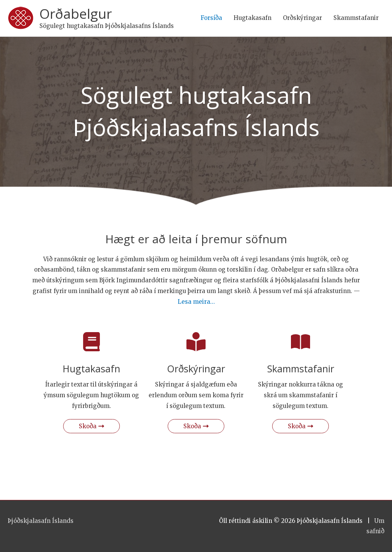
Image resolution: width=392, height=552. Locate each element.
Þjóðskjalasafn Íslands (41, 521)
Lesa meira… (196, 302)
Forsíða (211, 18)
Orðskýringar (302, 18)
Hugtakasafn (252, 18)
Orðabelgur (76, 14)
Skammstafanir (356, 18)
